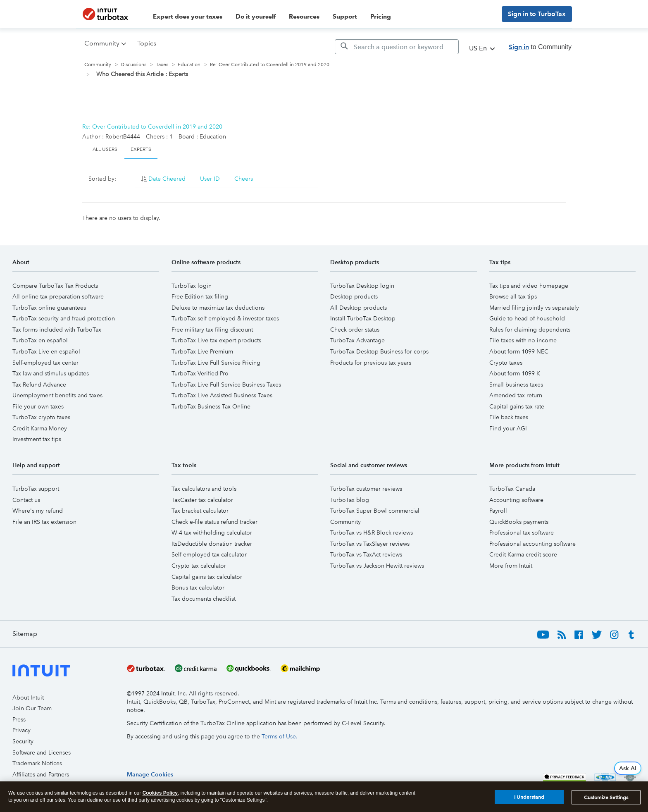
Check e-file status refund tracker (214, 522)
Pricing (381, 17)
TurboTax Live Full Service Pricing (216, 363)
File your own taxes (38, 406)
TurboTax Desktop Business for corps (379, 351)
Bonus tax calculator (198, 588)
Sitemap (25, 634)
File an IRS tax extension (44, 522)
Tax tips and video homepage (529, 286)
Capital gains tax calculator (207, 577)
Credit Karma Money (40, 428)
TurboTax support (36, 489)
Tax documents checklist (204, 599)
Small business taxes (516, 385)
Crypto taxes (506, 363)
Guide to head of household (527, 318)
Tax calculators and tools (204, 489)
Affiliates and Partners (41, 774)
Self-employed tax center (45, 363)
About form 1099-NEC (519, 351)
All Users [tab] (105, 149)
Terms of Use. (280, 736)
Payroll (498, 511)
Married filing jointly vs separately (534, 308)
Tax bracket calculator (200, 511)
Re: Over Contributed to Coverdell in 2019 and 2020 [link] (270, 65)
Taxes (162, 65)
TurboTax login (192, 286)
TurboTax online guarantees (49, 308)
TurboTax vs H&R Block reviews (372, 533)
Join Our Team (32, 708)
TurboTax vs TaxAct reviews (366, 554)
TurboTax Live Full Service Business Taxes (226, 385)
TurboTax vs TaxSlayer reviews (370, 544)
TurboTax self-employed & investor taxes (225, 318)
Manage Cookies (150, 774)
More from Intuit (511, 566)
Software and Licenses (42, 752)
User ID (210, 179)
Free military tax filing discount (212, 330)
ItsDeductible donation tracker (212, 544)
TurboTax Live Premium (202, 351)
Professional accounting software (532, 544)
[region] (150, 774)
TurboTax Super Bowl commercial (375, 511)
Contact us (26, 500)
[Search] (397, 47)
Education (189, 65)
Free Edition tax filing (200, 296)
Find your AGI (508, 428)
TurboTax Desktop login (362, 286)
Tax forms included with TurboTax (57, 330)
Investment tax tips (37, 439)
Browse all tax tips (513, 296)
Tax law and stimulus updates (51, 373)
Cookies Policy (160, 793)
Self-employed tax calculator (209, 554)
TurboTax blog (350, 500)
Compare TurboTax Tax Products (55, 286)
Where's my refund (38, 511)
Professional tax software (522, 533)
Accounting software (516, 500)
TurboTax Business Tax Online (211, 406)
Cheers (244, 179)
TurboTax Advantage (357, 340)
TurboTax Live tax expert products (216, 340)
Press (19, 719)
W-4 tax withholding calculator (212, 533)
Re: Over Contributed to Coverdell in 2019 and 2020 (152, 127)
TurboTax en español (40, 340)
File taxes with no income (523, 340)
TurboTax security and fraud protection (64, 318)
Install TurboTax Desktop (363, 318)
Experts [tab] (141, 149)
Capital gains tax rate (517, 406)
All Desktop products (359, 308)
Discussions (133, 65)
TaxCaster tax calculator (202, 500)
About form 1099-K (515, 373)
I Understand (529, 798)
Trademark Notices (37, 763)
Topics (147, 43)
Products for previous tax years (371, 363)
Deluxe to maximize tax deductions (218, 308)
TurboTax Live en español (46, 351)
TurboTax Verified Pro (200, 373)
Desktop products (354, 296)
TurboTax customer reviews (366, 489)
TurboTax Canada (512, 489)
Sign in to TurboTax (537, 14)
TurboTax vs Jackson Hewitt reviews (377, 566)
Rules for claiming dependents (530, 330)
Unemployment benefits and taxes (57, 395)
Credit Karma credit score (523, 554)
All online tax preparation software (58, 296)
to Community (540, 47)
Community (98, 65)
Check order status (355, 330)
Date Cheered (167, 179)
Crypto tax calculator (199, 566)
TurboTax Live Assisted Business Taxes (222, 395)
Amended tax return (516, 395)
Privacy (21, 730)
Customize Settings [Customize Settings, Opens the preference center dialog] (606, 798)
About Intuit (28, 697)
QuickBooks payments (519, 522)
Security (23, 741)
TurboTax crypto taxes (41, 417)
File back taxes (509, 417)
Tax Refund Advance (39, 385)
